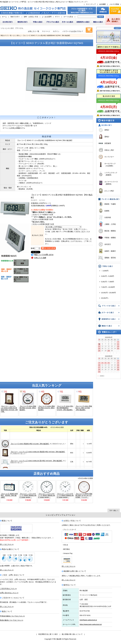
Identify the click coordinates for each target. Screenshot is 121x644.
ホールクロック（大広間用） (110, 165)
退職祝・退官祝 (110, 258)
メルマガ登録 (114, 4)
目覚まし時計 (109, 150)
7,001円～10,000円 (108, 287)
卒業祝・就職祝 (110, 238)
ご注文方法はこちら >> (8, 589)
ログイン (56, 31)
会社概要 (102, 4)
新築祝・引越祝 (110, 204)
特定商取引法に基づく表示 (48, 634)
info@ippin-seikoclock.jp (88, 620)
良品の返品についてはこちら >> (12, 620)
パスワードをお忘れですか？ (73, 31)
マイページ (46, 31)
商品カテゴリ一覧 (6, 35)
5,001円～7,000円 (108, 282)
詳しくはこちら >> (7, 544)
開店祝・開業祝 (110, 231)
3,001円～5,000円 (108, 276)
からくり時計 (109, 191)
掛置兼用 (108, 143)
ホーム (4, 17)
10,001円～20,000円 (108, 293)
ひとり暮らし (17, 35)
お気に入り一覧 (34, 31)
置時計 (107, 137)
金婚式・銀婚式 (110, 251)
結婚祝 (107, 211)
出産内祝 (108, 217)
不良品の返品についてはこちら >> (12, 616)
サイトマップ (91, 4)
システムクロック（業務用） (111, 174)
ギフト (57, 17)
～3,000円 (105, 271)
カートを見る (68, 17)
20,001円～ (105, 298)
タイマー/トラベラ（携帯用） (111, 183)
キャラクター (109, 157)
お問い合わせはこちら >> (9, 593)
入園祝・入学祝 (110, 224)
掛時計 (107, 130)
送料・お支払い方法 (31, 17)
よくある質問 (47, 17)
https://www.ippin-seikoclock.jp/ (91, 624)
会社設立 (108, 244)
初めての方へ (15, 17)
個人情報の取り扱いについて (72, 634)
